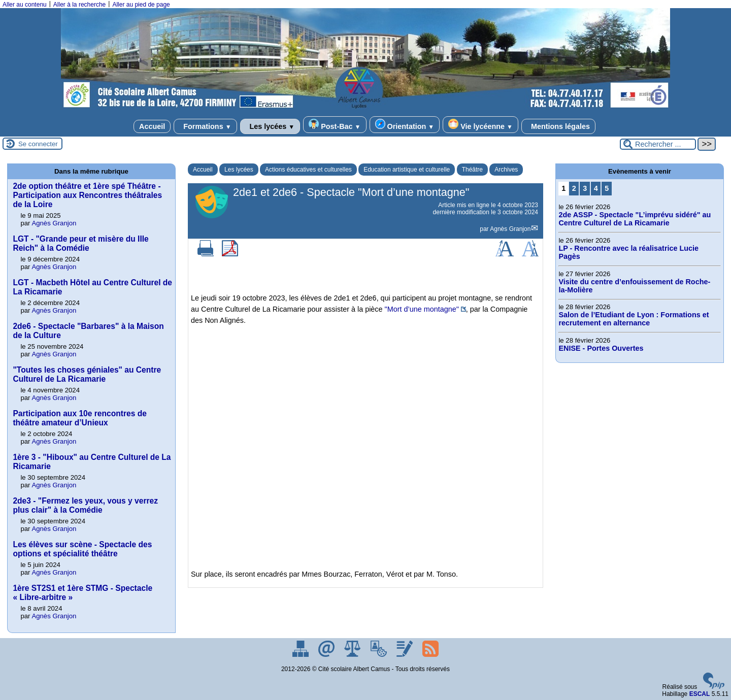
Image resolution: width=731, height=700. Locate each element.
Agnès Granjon (510, 229)
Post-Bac (335, 125)
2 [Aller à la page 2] (574, 188)
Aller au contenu (25, 5)
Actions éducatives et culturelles (308, 170)
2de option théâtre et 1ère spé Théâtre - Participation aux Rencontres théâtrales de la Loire (87, 195)
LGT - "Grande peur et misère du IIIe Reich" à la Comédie (80, 243)
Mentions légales (558, 126)
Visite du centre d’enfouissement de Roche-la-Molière (634, 286)
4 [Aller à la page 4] (596, 188)
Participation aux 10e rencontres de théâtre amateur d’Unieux (79, 418)
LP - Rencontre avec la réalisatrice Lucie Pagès (628, 252)
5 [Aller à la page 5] (607, 188)
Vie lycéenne (480, 125)
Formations (205, 126)
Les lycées (270, 126)
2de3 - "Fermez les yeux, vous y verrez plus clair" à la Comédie (85, 505)
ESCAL (700, 694)
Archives (506, 170)
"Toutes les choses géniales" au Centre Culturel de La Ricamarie (87, 374)
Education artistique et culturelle (407, 170)
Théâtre (472, 170)
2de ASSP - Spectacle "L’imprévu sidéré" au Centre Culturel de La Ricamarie (635, 219)
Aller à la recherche (79, 5)
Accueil (152, 126)
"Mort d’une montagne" (422, 309)
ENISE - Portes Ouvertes (601, 348)
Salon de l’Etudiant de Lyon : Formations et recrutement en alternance (634, 319)
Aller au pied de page (141, 5)
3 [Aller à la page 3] (585, 188)
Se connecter (38, 144)
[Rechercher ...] (658, 144)
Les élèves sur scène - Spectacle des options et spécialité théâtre (82, 549)
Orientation (405, 125)
